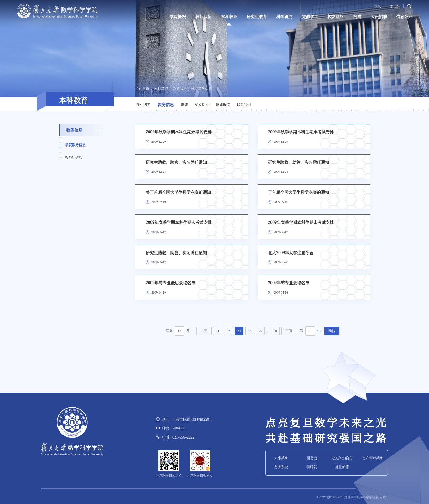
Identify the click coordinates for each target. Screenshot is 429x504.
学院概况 (178, 17)
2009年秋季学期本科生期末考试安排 (179, 132)
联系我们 (244, 105)
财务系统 (281, 467)
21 (218, 331)
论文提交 (202, 105)
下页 (289, 331)
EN (397, 6)
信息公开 (404, 17)
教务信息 (180, 89)
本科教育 (229, 17)
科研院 (312, 467)
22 (228, 331)
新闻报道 (223, 105)
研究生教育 (257, 17)
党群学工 (310, 17)
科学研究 (284, 17)
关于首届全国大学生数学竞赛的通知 (178, 192)
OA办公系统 (342, 458)
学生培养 (144, 105)
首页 (146, 89)
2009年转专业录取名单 (289, 283)
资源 (184, 105)
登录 (378, 6)
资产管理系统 (373, 458)
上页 (204, 331)
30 (275, 331)
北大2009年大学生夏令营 (291, 252)
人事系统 (281, 458)
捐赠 (357, 17)
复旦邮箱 (342, 467)
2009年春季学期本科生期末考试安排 (179, 222)
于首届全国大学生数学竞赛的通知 (298, 192)
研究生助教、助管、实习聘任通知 (176, 162)
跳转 (332, 331)
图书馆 (312, 458)
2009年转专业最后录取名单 (170, 283)
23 (239, 331)
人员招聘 (379, 17)
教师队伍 (203, 17)
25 (261, 331)
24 (250, 331)
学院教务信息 (201, 89)
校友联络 (336, 17)
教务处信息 (73, 157)
